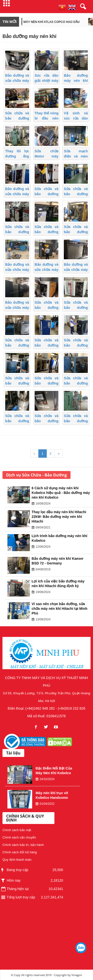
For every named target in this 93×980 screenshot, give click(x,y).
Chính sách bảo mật (17, 830)
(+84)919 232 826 (72, 708)
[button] (82, 7)
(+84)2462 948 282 (40, 708)
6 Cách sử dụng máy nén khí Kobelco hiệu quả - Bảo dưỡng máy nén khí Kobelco (61, 493)
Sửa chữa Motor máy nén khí (47, 156)
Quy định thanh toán (17, 860)
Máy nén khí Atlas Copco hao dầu (57, 22)
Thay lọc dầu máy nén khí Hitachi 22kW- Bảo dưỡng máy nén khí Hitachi (59, 517)
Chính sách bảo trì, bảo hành (23, 845)
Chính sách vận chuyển (19, 837)
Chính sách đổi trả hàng (20, 852)
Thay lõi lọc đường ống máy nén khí (17, 156)
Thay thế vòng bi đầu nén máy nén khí (47, 118)
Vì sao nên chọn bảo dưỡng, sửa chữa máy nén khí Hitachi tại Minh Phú (59, 609)
